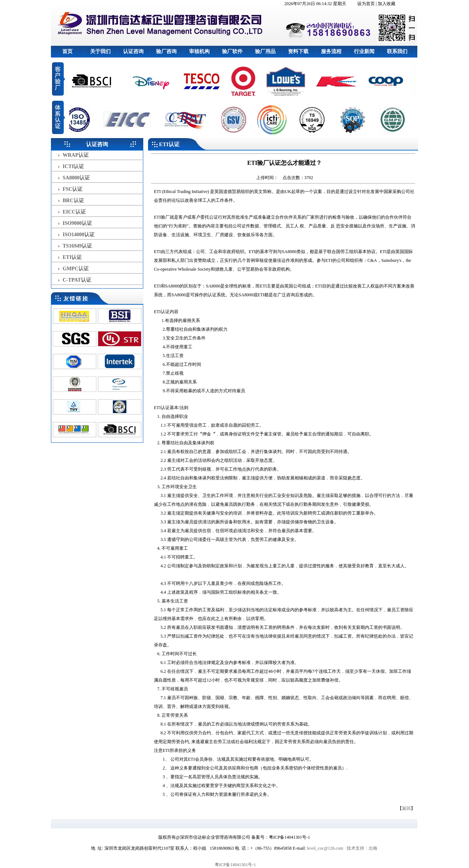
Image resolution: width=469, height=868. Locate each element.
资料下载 (298, 51)
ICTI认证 (73, 166)
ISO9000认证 (77, 223)
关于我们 (100, 51)
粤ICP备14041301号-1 (235, 865)
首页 (67, 51)
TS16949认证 (77, 246)
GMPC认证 (76, 269)
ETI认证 (72, 257)
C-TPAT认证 (77, 280)
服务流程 (331, 51)
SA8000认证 (76, 178)
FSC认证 (73, 189)
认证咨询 (133, 51)
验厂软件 (232, 51)
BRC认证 (73, 201)
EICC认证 (74, 212)
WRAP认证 (76, 155)
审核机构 (199, 51)
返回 (406, 808)
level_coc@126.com (325, 848)
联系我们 (397, 51)
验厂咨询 (166, 51)
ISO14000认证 (79, 235)
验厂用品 (265, 51)
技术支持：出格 (362, 848)
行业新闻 (364, 51)
